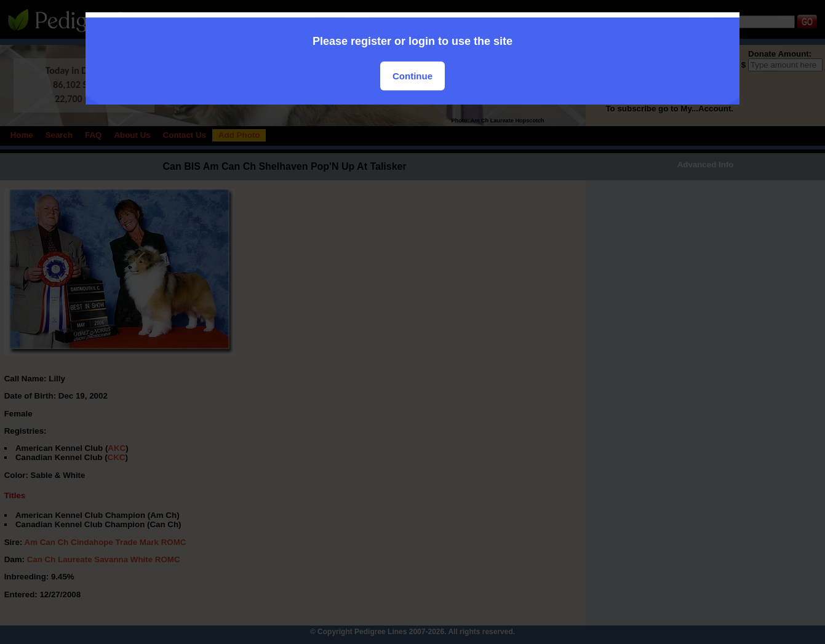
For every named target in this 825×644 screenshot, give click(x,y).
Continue (412, 76)
